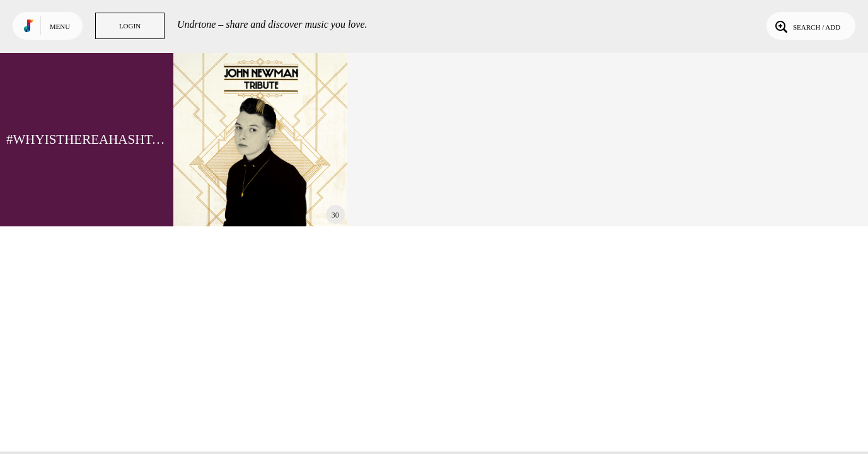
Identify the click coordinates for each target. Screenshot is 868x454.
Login (130, 26)
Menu (60, 26)
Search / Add (807, 26)
